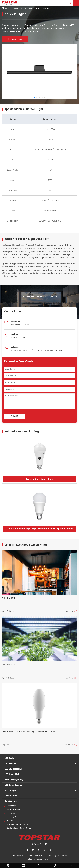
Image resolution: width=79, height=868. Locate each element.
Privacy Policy (43, 859)
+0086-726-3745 (18, 338)
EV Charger (11, 790)
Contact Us (11, 801)
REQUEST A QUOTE (15, 39)
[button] (39, 101)
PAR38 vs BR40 (9, 598)
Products (16, 8)
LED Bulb (9, 758)
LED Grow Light (12, 774)
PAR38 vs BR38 (9, 665)
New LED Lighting (30, 8)
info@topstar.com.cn (20, 325)
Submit (14, 416)
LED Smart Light (13, 769)
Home (7, 8)
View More (71, 611)
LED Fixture (10, 764)
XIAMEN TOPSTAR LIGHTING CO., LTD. (36, 856)
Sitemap (32, 859)
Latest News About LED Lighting (26, 545)
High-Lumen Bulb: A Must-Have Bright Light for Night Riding (29, 732)
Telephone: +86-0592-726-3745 (14, 808)
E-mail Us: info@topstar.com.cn (14, 815)
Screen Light (45, 8)
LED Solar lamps (13, 785)
